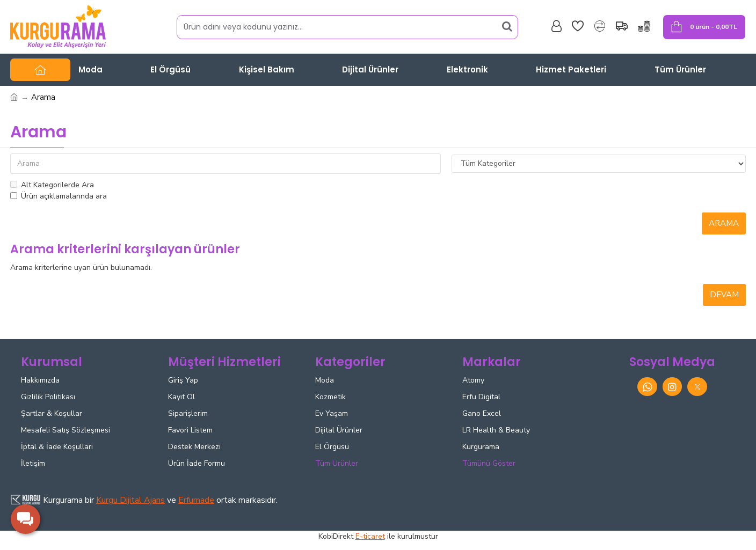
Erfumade (196, 500)
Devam (724, 295)
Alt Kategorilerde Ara (52, 185)
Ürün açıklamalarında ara (59, 196)
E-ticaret (370, 536)
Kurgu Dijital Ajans (130, 500)
